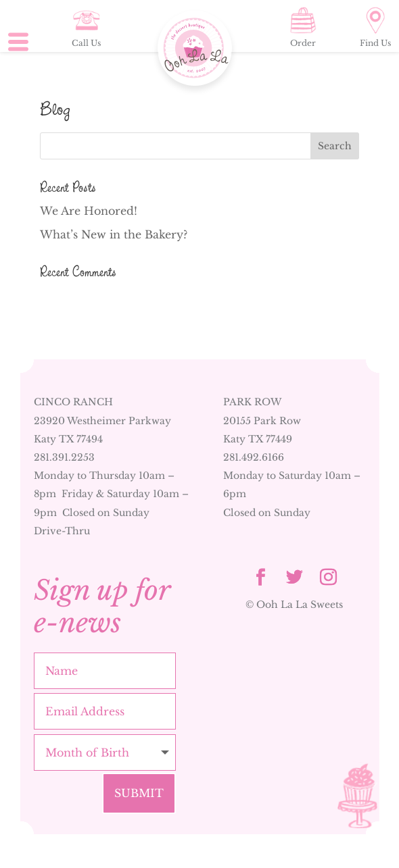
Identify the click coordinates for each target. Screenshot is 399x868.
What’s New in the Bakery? (114, 234)
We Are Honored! (89, 211)
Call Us (86, 27)
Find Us (375, 27)
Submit (139, 793)
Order (303, 27)
